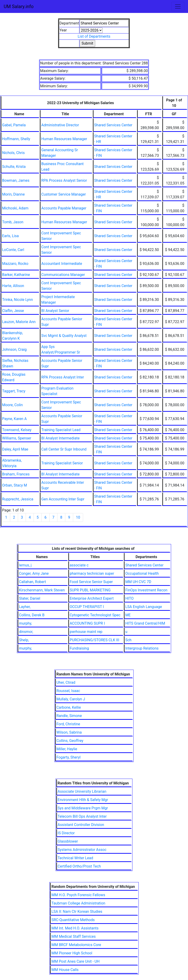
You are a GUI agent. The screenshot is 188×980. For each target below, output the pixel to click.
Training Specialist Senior (62, 463)
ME (128, 615)
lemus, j (25, 565)
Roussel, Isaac (68, 691)
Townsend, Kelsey (17, 430)
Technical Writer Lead (75, 858)
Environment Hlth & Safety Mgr (83, 800)
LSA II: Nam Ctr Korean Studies (77, 912)
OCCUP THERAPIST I (87, 607)
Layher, (25, 607)
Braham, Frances (16, 474)
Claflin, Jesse (13, 311)
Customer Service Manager (64, 194)
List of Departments (94, 36)
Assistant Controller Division (81, 825)
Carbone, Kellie (69, 707)
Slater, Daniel (30, 598)
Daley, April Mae (15, 449)
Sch (128, 640)
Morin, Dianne (13, 194)
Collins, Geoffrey (70, 741)
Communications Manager (63, 275)
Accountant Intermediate (62, 264)
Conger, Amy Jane (34, 573)
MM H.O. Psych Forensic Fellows (78, 895)
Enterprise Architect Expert (92, 598)
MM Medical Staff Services (74, 936)
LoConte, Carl (13, 250)
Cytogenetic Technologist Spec (95, 615)
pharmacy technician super (92, 573)
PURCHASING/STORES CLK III (94, 640)
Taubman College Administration (78, 903)
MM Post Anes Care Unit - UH (75, 961)
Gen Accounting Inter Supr (63, 499)
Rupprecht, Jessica (18, 499)
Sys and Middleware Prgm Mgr (83, 808)
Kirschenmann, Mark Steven (42, 590)
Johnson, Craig (14, 349)
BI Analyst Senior (55, 311)
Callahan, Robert (33, 582)
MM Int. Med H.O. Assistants (75, 928)
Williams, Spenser (17, 438)
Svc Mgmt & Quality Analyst (64, 336)
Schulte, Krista (14, 167)
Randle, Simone (69, 716)
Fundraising (79, 648)
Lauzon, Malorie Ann (19, 322)
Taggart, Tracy (14, 391)
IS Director (66, 833)
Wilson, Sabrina (69, 732)
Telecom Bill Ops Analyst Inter (82, 816)
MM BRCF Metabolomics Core (76, 945)
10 (78, 517)
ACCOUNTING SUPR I (87, 623)
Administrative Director (60, 125)
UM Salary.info (19, 6)
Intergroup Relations (142, 648)
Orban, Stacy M (14, 485)
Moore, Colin (12, 405)
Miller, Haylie (67, 749)
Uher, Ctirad (66, 682)
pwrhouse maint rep (86, 632)
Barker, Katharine (16, 275)
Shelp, (24, 640)
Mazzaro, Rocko (15, 264)
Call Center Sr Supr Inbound (64, 449)
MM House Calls (65, 970)
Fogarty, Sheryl (69, 757)
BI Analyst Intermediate (60, 438)
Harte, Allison (13, 286)
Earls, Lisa (10, 236)
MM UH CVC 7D (138, 582)
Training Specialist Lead (61, 430)
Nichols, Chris (13, 153)
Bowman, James (16, 180)
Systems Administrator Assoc (82, 850)
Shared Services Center (113, 125)
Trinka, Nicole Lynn (17, 300)
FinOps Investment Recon (146, 590)
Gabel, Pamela (14, 125)
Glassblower (68, 841)
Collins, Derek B (32, 615)
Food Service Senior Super (91, 582)
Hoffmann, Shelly (16, 139)
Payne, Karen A (14, 419)
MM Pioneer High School (72, 953)
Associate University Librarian (82, 791)
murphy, (25, 623)
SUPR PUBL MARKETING (90, 590)
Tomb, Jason (13, 222)
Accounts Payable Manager (64, 208)
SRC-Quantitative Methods (73, 920)
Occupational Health (142, 573)
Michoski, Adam (15, 208)
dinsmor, (26, 632)
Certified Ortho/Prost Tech (79, 866)
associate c (79, 565)
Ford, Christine (68, 724)
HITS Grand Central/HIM (145, 623)
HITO (129, 598)
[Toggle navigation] (178, 6)
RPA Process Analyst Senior (64, 180)
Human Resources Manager (64, 139)
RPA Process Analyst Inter (63, 377)
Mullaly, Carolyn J (71, 699)
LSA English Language (144, 607)
